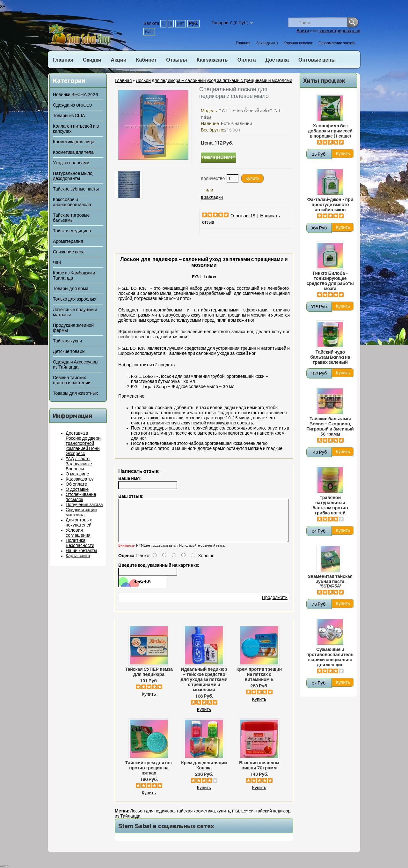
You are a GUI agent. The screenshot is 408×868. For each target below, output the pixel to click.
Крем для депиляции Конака (204, 773)
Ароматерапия (68, 242)
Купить (149, 702)
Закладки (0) (267, 43)
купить (223, 819)
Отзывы (176, 60)
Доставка (277, 60)
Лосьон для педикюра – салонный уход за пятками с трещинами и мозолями (214, 81)
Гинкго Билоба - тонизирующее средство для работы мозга (330, 281)
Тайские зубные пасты (76, 189)
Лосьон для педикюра (152, 819)
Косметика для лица (74, 142)
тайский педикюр (273, 819)
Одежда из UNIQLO (72, 105)
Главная (243, 43)
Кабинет (146, 60)
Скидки (92, 60)
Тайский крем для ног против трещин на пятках (149, 776)
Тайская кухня (67, 341)
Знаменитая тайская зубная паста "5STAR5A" (330, 581)
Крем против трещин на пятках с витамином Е (259, 682)
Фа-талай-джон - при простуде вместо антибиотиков (330, 205)
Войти (303, 31)
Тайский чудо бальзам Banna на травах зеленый (330, 357)
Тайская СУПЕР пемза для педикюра (149, 680)
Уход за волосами (71, 163)
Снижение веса (69, 252)
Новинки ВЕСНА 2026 (75, 95)
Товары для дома (71, 289)
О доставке (77, 490)
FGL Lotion (243, 819)
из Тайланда (127, 824)
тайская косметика (196, 819)
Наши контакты (81, 551)
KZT (149, 32)
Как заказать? (80, 479)
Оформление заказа (337, 43)
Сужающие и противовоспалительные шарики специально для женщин (330, 657)
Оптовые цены (317, 60)
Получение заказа (84, 505)
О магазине (77, 474)
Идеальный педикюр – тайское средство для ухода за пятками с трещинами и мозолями (204, 687)
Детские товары (69, 352)
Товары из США (69, 116)
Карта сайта (78, 556)
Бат (181, 24)
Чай (57, 263)
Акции (118, 60)
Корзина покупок (298, 43)
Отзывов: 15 (243, 216)
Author (5, 866)
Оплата (247, 60)
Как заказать (212, 60)
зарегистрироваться (339, 31)
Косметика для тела (73, 153)
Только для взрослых (75, 299)
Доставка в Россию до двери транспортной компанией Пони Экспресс (83, 444)
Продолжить (275, 605)
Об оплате (76, 484)
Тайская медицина (72, 231)
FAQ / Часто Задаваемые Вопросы (79, 464)
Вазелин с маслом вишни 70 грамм (259, 773)
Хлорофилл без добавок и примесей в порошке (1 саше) (330, 131)
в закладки (212, 198)
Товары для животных (75, 393)
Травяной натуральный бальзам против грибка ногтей (330, 505)
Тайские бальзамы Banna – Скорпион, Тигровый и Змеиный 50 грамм (330, 427)
